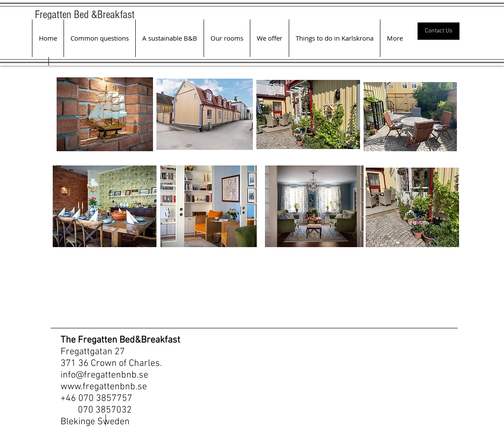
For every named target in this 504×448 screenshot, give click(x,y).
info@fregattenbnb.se (104, 375)
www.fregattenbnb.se (104, 387)
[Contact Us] (439, 31)
